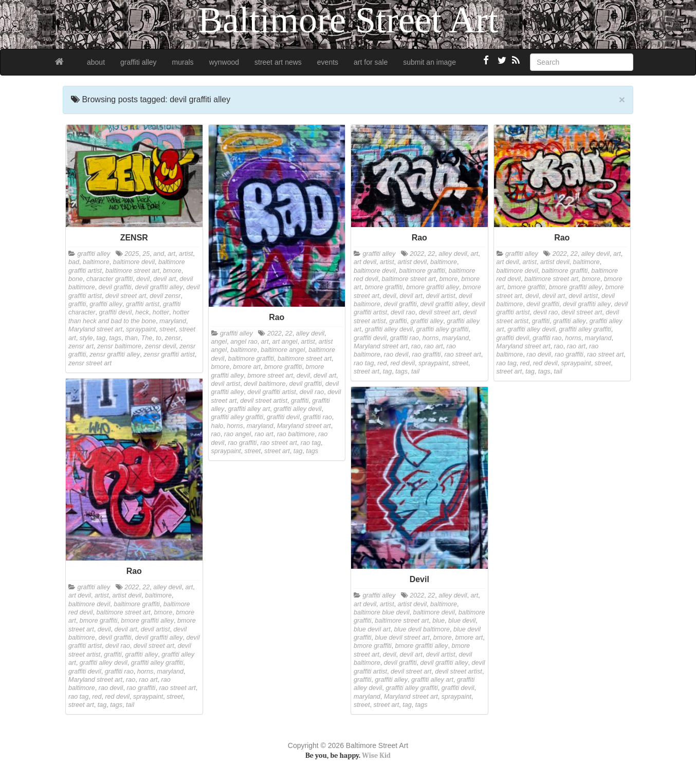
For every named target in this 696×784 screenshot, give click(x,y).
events (328, 62)
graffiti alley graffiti (237, 417)
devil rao (312, 392)
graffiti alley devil (297, 409)
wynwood (224, 62)
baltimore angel (283, 350)
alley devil (310, 333)
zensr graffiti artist (169, 354)
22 (289, 333)
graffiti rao (318, 417)
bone (76, 279)
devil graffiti (115, 287)
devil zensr (165, 296)
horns (235, 426)
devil (143, 279)
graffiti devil (116, 312)
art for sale (371, 62)
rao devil (396, 354)
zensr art (81, 346)
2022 (274, 333)
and (159, 254)
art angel (285, 342)
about (96, 62)
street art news (278, 62)
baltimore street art (132, 271)
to (159, 338)
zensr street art (90, 363)
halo (217, 426)
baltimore (96, 262)
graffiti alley (139, 62)
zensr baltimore (119, 346)
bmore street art (270, 376)
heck (142, 312)
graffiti (77, 304)
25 (146, 254)
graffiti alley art (249, 409)
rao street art (278, 443)
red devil (402, 363)
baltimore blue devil (382, 612)
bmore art (247, 367)
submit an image (429, 62)
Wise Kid (376, 755)
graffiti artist (143, 304)
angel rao (244, 342)
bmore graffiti (283, 367)
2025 (132, 254)
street (168, 329)
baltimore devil (134, 262)
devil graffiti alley (159, 287)
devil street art (126, 296)
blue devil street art (402, 638)
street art (277, 451)
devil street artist (264, 401)
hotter (161, 312)
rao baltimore (296, 434)
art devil (365, 262)
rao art (264, 434)
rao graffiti (242, 443)
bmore (172, 271)
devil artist (226, 384)
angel (219, 342)
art (171, 254)
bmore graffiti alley (433, 287)
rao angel (238, 434)
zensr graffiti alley (115, 354)
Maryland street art (95, 329)
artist (186, 254)
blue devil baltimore (422, 629)
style (86, 338)
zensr (173, 338)
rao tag (311, 443)
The (146, 338)
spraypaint (141, 329)
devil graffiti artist (271, 392)
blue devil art (372, 629)
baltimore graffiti (251, 359)
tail (415, 371)
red (382, 363)
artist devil (412, 262)
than (131, 338)
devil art (164, 279)
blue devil (462, 621)
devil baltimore (264, 384)
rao (216, 434)
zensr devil (160, 346)
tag (101, 338)
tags (115, 338)
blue (438, 621)
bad (74, 262)
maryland (173, 321)
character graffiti (109, 279)
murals (183, 62)
